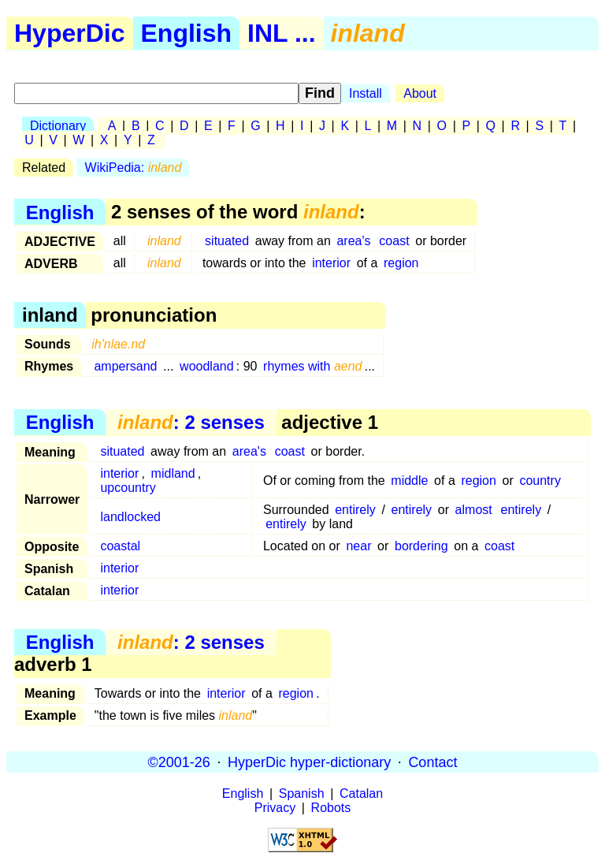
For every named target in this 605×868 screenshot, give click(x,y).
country (540, 481)
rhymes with (312, 366)
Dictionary (58, 126)
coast (394, 241)
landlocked (130, 517)
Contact (432, 762)
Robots (331, 808)
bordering (421, 546)
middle (409, 481)
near (358, 546)
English (187, 33)
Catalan (361, 793)
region (401, 263)
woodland (207, 366)
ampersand (125, 366)
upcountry (128, 488)
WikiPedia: (134, 168)
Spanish (302, 793)
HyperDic (70, 33)
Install (366, 93)
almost (474, 510)
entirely (355, 510)
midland (173, 473)
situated (227, 241)
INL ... (282, 33)
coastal (120, 546)
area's (353, 241)
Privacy (275, 808)
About (420, 93)
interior (331, 263)
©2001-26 (179, 762)
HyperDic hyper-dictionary (309, 762)
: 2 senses (191, 422)
